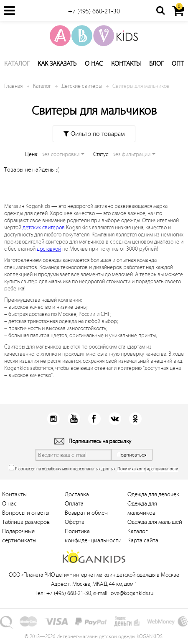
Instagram (53, 419)
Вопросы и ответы (26, 513)
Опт (178, 64)
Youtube (74, 419)
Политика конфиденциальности (148, 469)
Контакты (126, 64)
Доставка (77, 494)
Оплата (74, 504)
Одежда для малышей (155, 522)
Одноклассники (135, 419)
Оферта (75, 522)
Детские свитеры (82, 86)
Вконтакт (115, 419)
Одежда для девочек (153, 494)
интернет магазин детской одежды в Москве (126, 575)
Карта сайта (143, 540)
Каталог (17, 64)
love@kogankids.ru (131, 593)
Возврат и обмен (86, 513)
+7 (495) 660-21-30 (94, 11)
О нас (94, 64)
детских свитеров (44, 227)
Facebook (94, 419)
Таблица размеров (26, 522)
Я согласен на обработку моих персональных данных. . (94, 468)
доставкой (49, 249)
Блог (156, 64)
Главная (13, 86)
